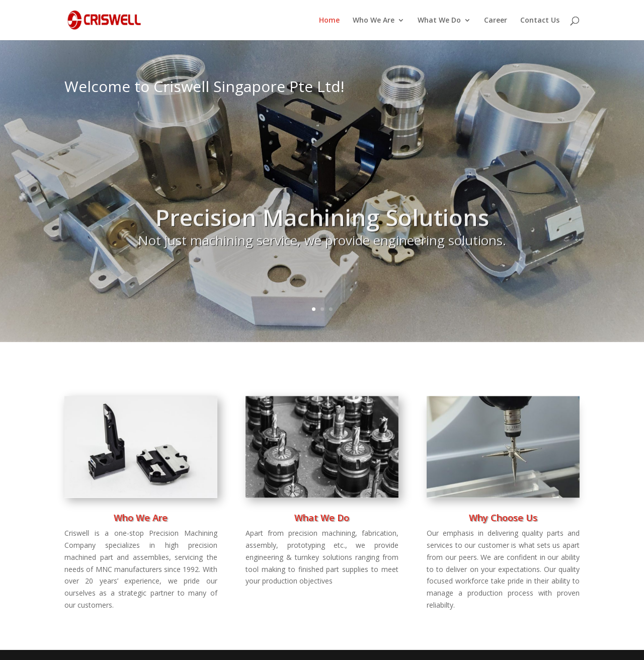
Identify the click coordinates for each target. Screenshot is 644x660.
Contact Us (540, 21)
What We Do (439, 21)
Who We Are (374, 21)
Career (496, 21)
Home (329, 21)
